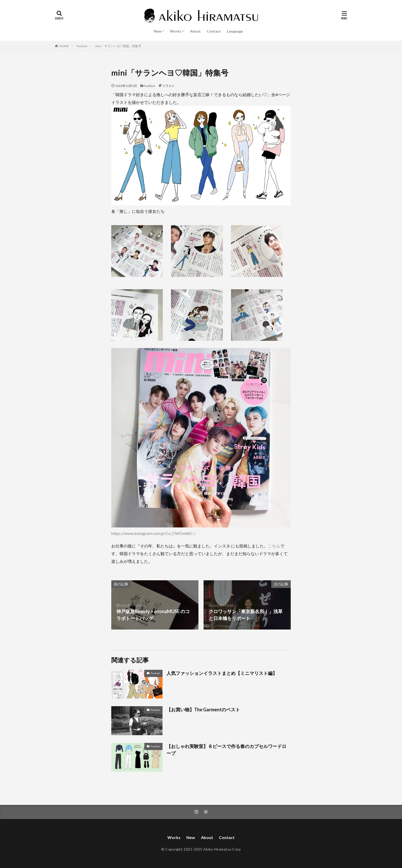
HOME (64, 46)
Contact (214, 31)
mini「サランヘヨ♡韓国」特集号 (118, 46)
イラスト (168, 86)
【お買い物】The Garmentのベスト (203, 710)
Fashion (82, 46)
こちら (274, 546)
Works (176, 31)
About (195, 31)
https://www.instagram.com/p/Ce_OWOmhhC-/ (154, 533)
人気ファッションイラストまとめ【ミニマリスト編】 (222, 673)
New (158, 31)
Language (235, 31)
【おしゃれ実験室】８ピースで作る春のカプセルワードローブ (226, 750)
